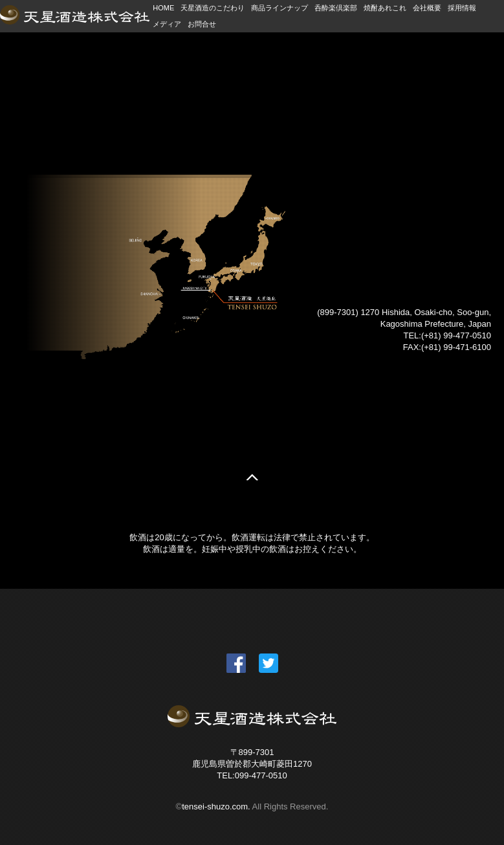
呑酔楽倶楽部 (336, 8)
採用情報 (462, 8)
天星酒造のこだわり (213, 8)
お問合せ (202, 24)
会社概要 (427, 8)
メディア (167, 24)
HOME (163, 8)
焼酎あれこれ (385, 8)
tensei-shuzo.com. (216, 807)
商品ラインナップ (279, 8)
